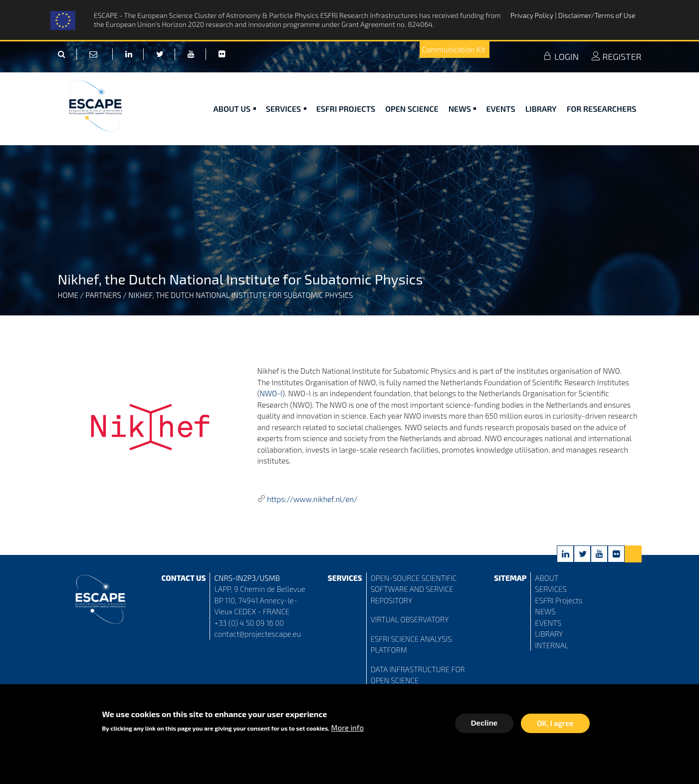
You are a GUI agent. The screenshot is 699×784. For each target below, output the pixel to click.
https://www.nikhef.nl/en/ (312, 499)
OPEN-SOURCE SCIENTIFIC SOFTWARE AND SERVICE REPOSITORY (414, 589)
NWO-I (271, 393)
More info (348, 730)
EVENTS (548, 623)
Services (286, 109)
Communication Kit (454, 49)
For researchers (602, 109)
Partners (103, 295)
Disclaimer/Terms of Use (597, 15)
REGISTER (616, 56)
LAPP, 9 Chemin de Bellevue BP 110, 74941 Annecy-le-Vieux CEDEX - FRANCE (259, 600)
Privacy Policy (533, 15)
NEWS (545, 611)
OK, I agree (555, 726)
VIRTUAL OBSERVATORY (410, 619)
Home (68, 295)
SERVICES (551, 589)
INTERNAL (552, 645)
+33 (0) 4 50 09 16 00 (249, 623)
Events (500, 109)
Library (541, 109)
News (463, 109)
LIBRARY (549, 634)
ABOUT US (235, 109)
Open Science (412, 109)
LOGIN (561, 56)
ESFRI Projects (346, 109)
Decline (484, 725)
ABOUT (547, 578)
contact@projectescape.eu (257, 634)
